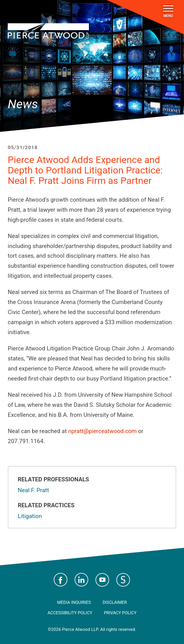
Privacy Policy (120, 613)
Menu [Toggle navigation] (168, 12)
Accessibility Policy (70, 613)
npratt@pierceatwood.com (102, 431)
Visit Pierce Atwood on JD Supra (123, 580)
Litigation (30, 516)
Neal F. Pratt (33, 490)
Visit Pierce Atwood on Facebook (61, 580)
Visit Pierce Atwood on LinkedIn (82, 580)
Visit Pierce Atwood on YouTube (102, 580)
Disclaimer (115, 602)
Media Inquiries (74, 602)
